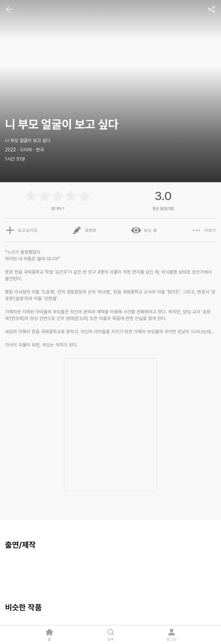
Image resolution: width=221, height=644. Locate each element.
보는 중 (144, 230)
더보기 (204, 230)
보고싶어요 (21, 230)
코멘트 (84, 230)
